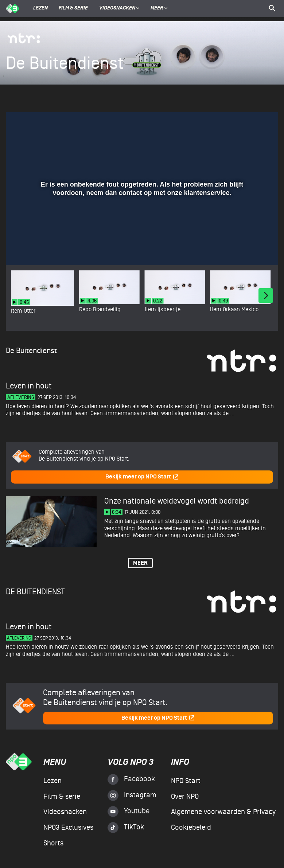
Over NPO (185, 797)
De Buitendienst (31, 351)
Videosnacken (117, 8)
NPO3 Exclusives (68, 828)
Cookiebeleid (191, 828)
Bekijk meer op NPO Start (142, 477)
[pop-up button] (249, 249)
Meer (159, 8)
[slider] (141, 234)
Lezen (40, 8)
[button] (20, 249)
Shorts (53, 843)
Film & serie (73, 8)
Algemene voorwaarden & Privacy (223, 812)
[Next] (266, 296)
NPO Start (186, 781)
